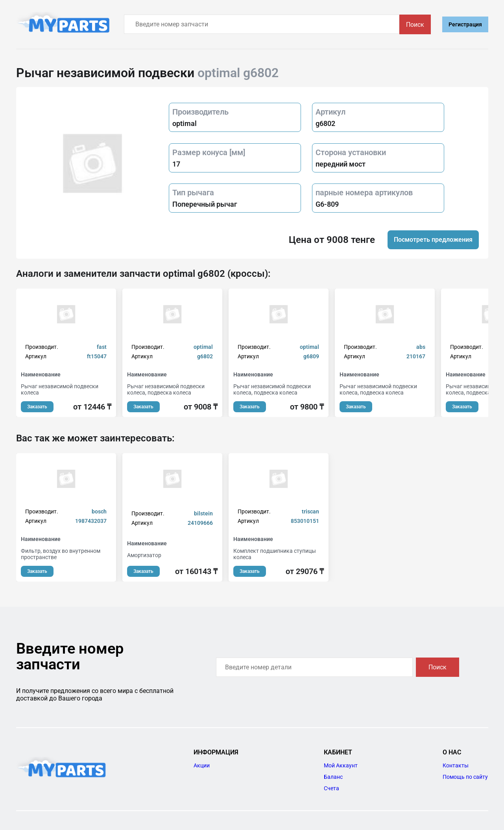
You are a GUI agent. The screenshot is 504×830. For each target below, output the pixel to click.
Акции (202, 765)
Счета (331, 788)
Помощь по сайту (465, 777)
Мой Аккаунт (341, 765)
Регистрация (465, 24)
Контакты (456, 765)
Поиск (415, 25)
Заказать (37, 407)
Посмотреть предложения (433, 240)
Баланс (333, 777)
